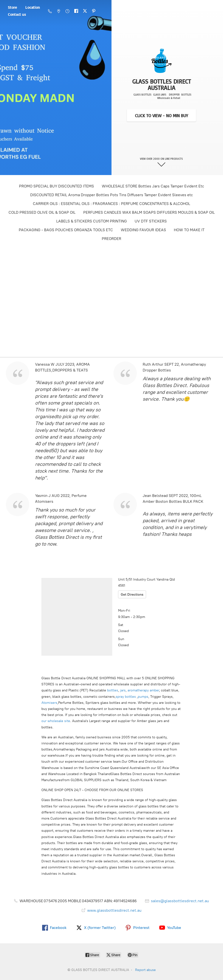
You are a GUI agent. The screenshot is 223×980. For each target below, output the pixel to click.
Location (33, 7)
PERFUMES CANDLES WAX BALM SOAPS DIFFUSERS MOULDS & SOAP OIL (149, 212)
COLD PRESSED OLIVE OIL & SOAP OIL (42, 212)
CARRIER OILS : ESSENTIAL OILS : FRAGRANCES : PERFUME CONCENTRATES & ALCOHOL (111, 204)
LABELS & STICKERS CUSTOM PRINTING (92, 221)
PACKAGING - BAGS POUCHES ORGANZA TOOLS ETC (66, 230)
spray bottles (126, 697)
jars (123, 690)
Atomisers (49, 703)
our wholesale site (56, 721)
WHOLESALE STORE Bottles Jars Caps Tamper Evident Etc (153, 186)
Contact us (17, 14)
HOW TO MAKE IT (189, 230)
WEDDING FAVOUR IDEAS (143, 230)
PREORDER (111, 239)
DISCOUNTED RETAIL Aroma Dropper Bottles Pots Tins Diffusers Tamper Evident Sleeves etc (111, 195)
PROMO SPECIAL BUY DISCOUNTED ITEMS (56, 186)
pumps (143, 697)
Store (12, 7)
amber (154, 690)
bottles (113, 690)
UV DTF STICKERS (151, 221)
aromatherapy (138, 690)
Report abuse (145, 970)
